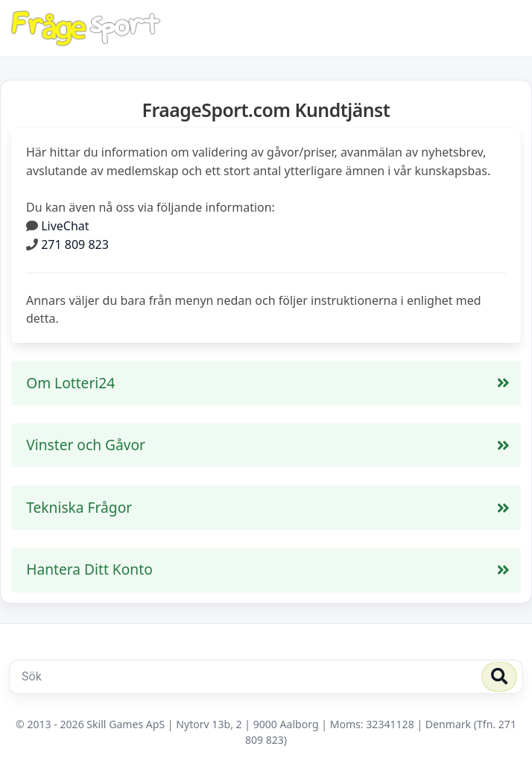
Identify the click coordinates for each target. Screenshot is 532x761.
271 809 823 (75, 244)
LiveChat (65, 226)
